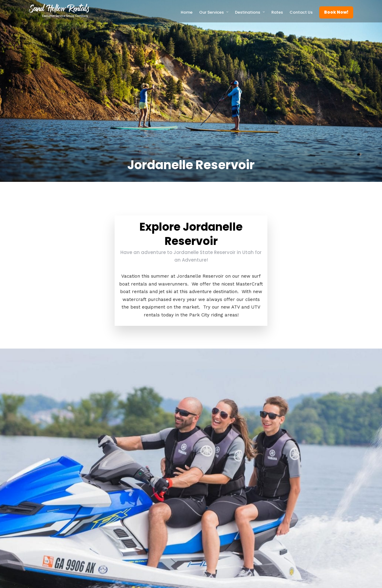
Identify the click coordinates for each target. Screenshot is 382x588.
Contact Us (301, 12)
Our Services (211, 12)
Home (187, 12)
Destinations (248, 12)
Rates (277, 12)
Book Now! (336, 12)
